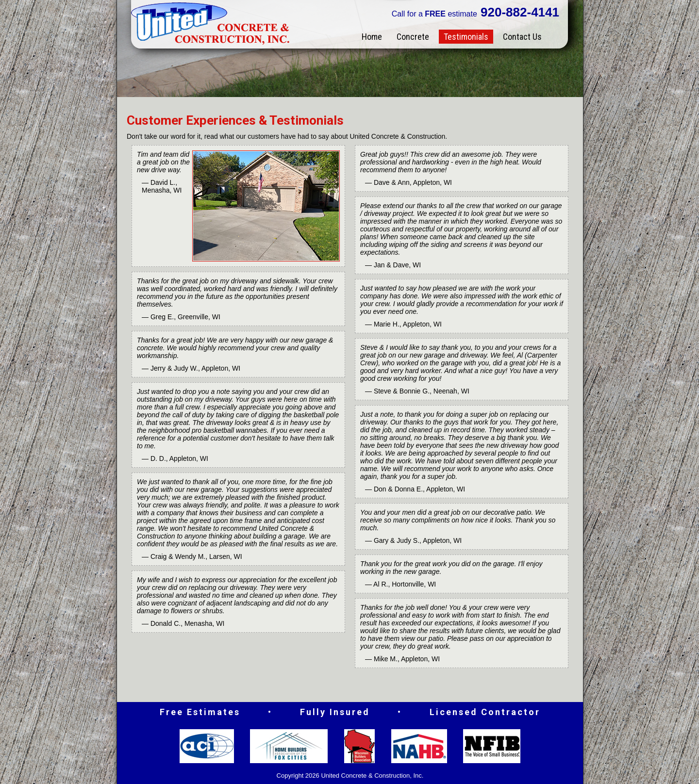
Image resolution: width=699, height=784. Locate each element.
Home (372, 37)
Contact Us (522, 37)
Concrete (413, 37)
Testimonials (466, 37)
